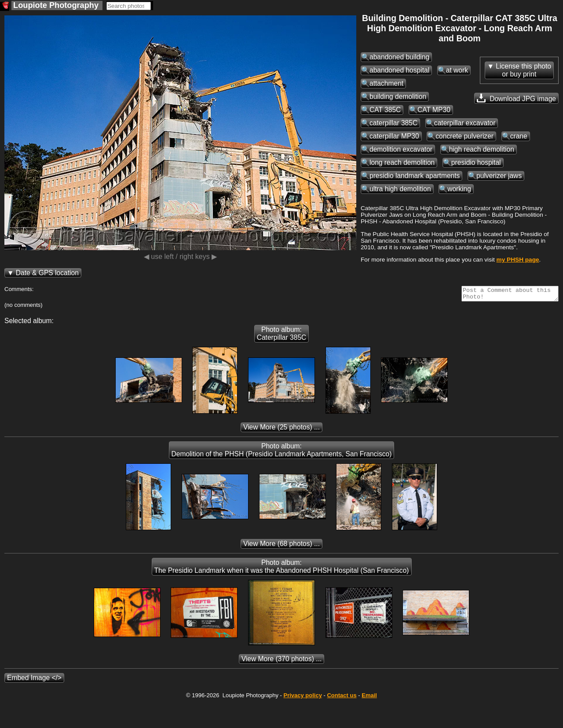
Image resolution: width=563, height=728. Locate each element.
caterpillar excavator (465, 123)
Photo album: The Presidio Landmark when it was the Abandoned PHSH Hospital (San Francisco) (282, 569)
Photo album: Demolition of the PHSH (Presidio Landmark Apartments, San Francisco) (282, 453)
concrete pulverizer (464, 136)
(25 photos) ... (281, 430)
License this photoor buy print (523, 70)
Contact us (342, 698)
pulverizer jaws (499, 176)
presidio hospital (476, 162)
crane (519, 136)
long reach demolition (402, 162)
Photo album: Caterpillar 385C (282, 336)
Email (369, 698)
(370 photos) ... (282, 661)
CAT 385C (385, 110)
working (459, 189)
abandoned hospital (399, 70)
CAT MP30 (434, 110)
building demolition (398, 96)
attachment (386, 83)
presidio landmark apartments (415, 176)
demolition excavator (401, 149)
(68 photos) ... (281, 546)
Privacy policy (302, 698)
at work (457, 70)
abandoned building (399, 57)
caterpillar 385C (393, 123)
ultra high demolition (400, 189)
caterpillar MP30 (394, 136)
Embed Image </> (34, 680)
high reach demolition (482, 149)
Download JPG (516, 98)
